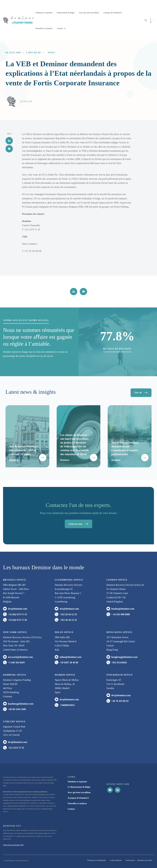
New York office (15, 632)
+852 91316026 (119, 662)
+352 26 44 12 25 (68, 614)
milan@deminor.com (70, 657)
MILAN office (64, 632)
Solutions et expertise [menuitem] (77, 782)
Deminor (26, 101)
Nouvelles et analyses (44, 28)
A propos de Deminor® (113, 13)
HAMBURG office (15, 675)
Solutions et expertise (44, 13)
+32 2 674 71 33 (16, 748)
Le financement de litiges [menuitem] (79, 787)
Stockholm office (120, 675)
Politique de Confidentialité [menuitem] (97, 860)
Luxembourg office (69, 580)
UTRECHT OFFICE (14, 722)
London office (117, 580)
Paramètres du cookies (145, 860)
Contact (60, 28)
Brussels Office (15, 580)
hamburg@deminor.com (21, 704)
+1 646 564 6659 (16, 662)
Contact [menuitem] (71, 809)
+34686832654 (67, 705)
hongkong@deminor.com (124, 657)
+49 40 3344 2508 (17, 709)
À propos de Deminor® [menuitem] (78, 798)
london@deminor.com (123, 609)
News (51, 53)
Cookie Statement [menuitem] (116, 860)
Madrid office (65, 675)
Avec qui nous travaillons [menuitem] (79, 792)
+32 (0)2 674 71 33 (17, 614)
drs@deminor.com (18, 609)
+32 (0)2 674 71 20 (17, 620)
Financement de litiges (66, 13)
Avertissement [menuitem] (130, 860)
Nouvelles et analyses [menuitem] (77, 803)
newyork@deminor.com (20, 657)
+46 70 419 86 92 (120, 701)
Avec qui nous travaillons (89, 13)
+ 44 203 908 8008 (121, 614)
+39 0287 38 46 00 (69, 662)
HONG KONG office (119, 632)
